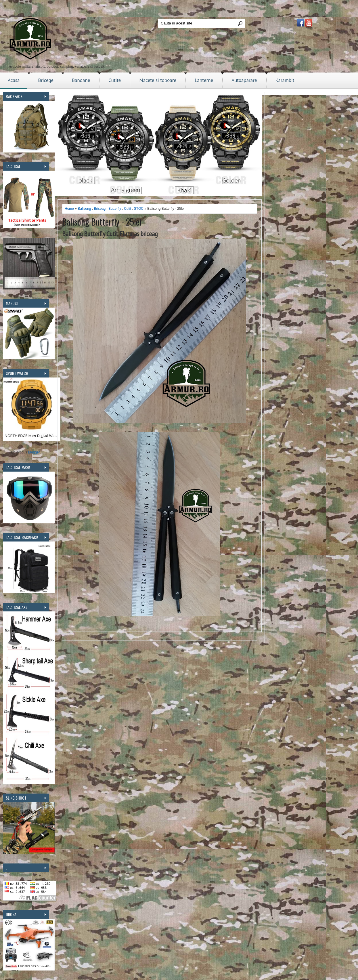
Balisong (84, 209)
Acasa (14, 80)
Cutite (115, 80)
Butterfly (115, 209)
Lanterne (204, 80)
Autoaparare (244, 80)
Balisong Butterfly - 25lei (102, 222)
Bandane (81, 80)
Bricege (46, 80)
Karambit (285, 80)
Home (69, 209)
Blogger (34, 452)
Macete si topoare (158, 80)
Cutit (128, 209)
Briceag (100, 209)
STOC (139, 209)
